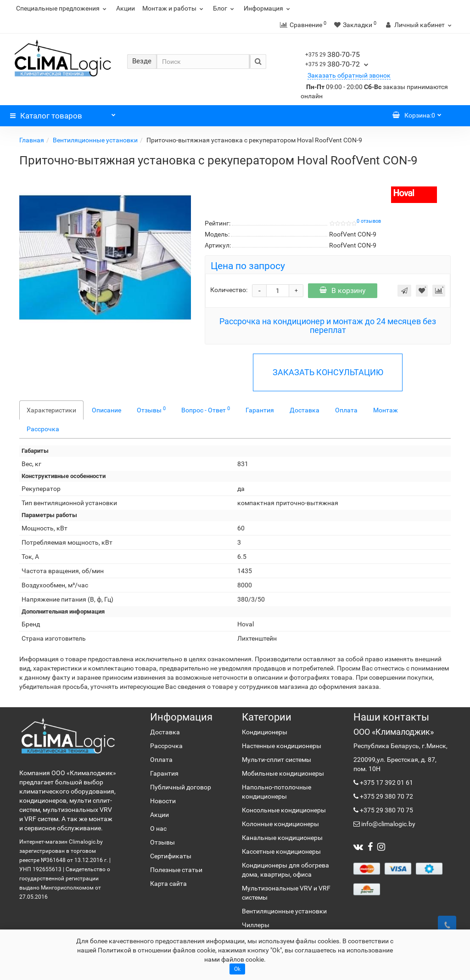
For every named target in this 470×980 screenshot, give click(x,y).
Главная (32, 140)
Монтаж (386, 410)
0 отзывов (369, 221)
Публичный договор (181, 787)
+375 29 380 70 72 (386, 796)
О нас (158, 828)
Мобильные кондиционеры (283, 773)
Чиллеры (256, 925)
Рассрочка (43, 429)
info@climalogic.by (388, 824)
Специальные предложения (62, 8)
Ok (237, 969)
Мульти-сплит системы (277, 760)
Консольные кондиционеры (284, 810)
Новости (163, 801)
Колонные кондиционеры (280, 824)
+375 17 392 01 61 (386, 783)
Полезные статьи (176, 870)
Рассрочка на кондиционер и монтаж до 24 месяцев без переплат (328, 326)
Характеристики (51, 410)
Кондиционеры (265, 732)
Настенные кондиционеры (282, 746)
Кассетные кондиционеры (281, 851)
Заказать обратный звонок (349, 75)
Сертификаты (171, 856)
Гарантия (260, 410)
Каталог (63, 113)
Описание (106, 410)
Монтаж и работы (174, 8)
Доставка (305, 410)
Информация (268, 8)
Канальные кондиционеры (282, 838)
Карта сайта (168, 884)
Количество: (229, 290)
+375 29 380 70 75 (386, 810)
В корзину (343, 290)
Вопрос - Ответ (206, 410)
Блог (225, 8)
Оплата (346, 410)
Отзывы (151, 410)
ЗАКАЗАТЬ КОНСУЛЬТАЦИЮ (328, 372)
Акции (126, 8)
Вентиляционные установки (95, 140)
